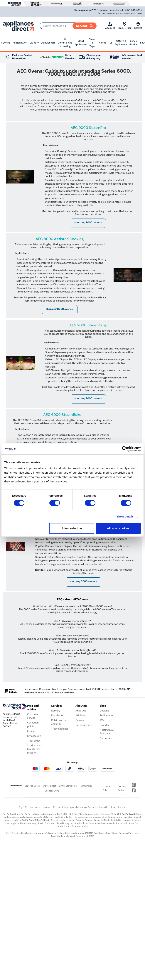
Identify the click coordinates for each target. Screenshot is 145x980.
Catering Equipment (121, 43)
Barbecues (106, 738)
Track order (34, 741)
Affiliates (81, 715)
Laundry (34, 43)
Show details (125, 516)
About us (81, 711)
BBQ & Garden (134, 43)
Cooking (6, 43)
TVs (110, 43)
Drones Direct (49, 786)
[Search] (68, 26)
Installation (58, 715)
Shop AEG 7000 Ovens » (88, 398)
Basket (138, 26)
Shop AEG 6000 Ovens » (83, 581)
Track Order (125, 26)
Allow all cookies (118, 528)
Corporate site (84, 725)
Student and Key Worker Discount (34, 749)
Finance (32, 731)
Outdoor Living (52, 791)
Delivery (56, 711)
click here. (122, 807)
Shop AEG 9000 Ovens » (88, 222)
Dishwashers (48, 43)
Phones (102, 43)
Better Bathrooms (68, 786)
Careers (80, 720)
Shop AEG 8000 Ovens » (60, 309)
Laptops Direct (32, 786)
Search (85, 26)
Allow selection (72, 528)
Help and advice (33, 708)
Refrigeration (20, 43)
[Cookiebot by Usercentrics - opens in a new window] (125, 449)
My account (34, 736)
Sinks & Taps (92, 43)
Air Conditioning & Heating (65, 43)
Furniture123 (86, 786)
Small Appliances (81, 43)
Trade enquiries (60, 729)
